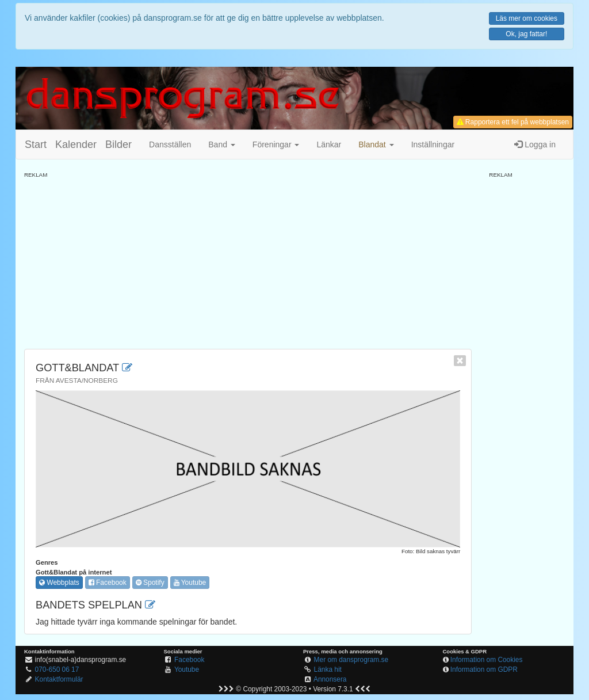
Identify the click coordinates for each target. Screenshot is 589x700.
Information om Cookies (487, 660)
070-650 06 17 (57, 669)
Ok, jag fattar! (526, 34)
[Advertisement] (248, 260)
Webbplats (59, 583)
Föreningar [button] (276, 144)
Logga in (535, 144)
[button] (376, 144)
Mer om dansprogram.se (351, 660)
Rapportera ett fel (513, 122)
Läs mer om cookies (527, 18)
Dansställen (170, 144)
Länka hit (328, 669)
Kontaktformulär (59, 679)
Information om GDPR (484, 669)
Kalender (76, 144)
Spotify (150, 583)
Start (36, 144)
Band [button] (222, 144)
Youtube (190, 583)
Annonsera (330, 679)
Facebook (108, 583)
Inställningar (433, 144)
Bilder (118, 144)
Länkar (329, 144)
